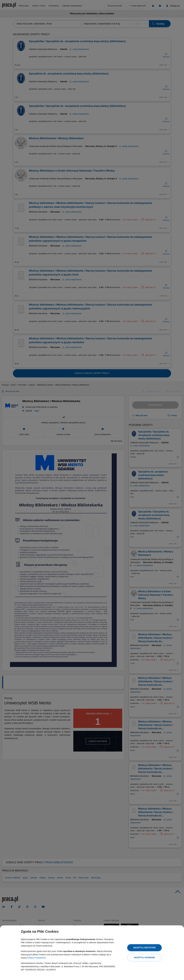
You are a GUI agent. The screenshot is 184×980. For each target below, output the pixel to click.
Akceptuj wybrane (144, 958)
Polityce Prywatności (36, 958)
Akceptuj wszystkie (144, 948)
